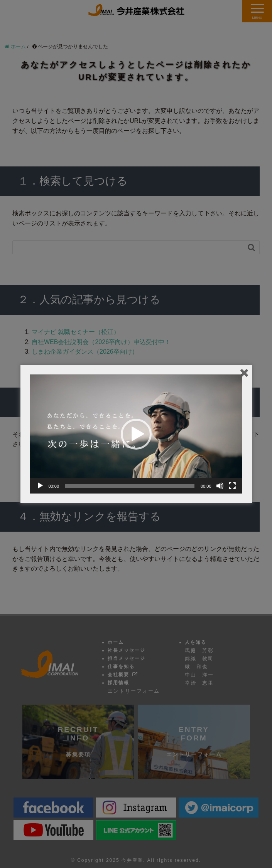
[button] (136, 434)
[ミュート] (220, 486)
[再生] (40, 486)
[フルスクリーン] (232, 486)
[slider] (130, 486)
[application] (136, 434)
